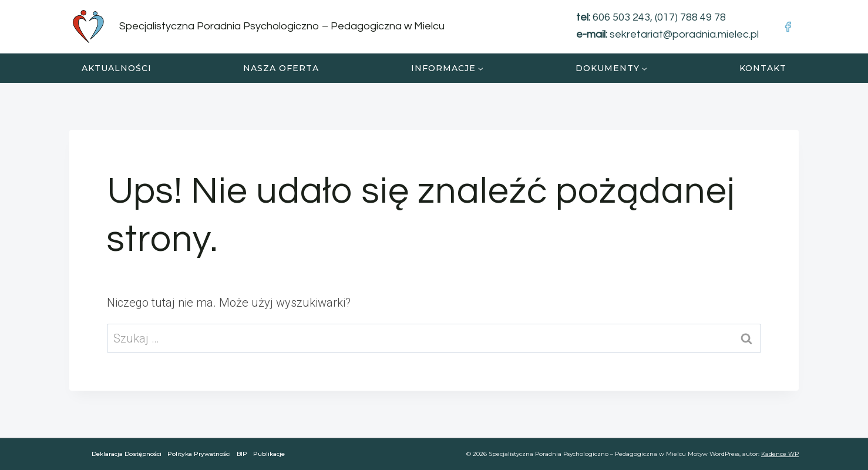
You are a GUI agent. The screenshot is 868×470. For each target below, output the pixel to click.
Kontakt (763, 68)
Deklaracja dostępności (127, 454)
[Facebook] (788, 26)
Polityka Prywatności (199, 454)
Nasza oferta (281, 68)
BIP (242, 454)
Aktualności (117, 68)
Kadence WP (780, 454)
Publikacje (269, 454)
